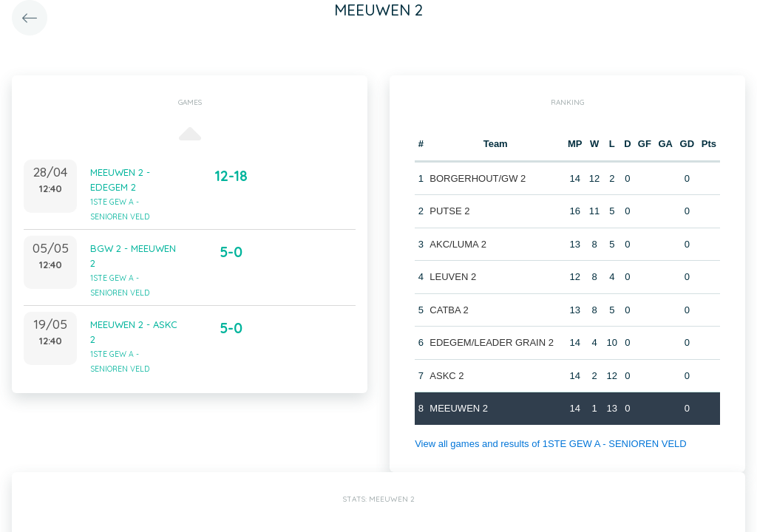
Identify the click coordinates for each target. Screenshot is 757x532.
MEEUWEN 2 (459, 408)
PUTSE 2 (449, 211)
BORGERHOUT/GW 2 (478, 178)
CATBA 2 (449, 310)
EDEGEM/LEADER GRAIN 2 (492, 342)
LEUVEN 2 (453, 277)
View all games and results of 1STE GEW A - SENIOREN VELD (551, 444)
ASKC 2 (447, 376)
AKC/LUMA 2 (458, 244)
